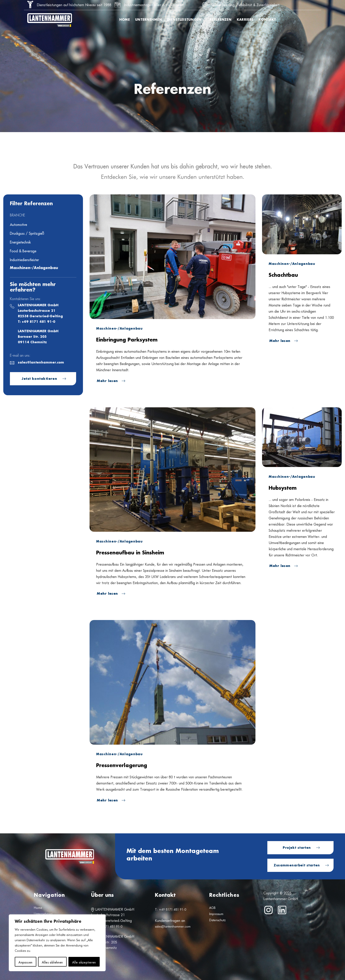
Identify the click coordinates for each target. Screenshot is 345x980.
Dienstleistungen (186, 20)
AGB (212, 908)
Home (125, 20)
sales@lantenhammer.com (41, 363)
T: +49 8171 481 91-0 (37, 322)
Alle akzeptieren (84, 962)
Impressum (216, 914)
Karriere (245, 20)
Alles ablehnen (52, 962)
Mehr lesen (108, 381)
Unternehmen (149, 20)
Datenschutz (217, 920)
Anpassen (25, 962)
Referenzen (221, 20)
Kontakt (267, 20)
